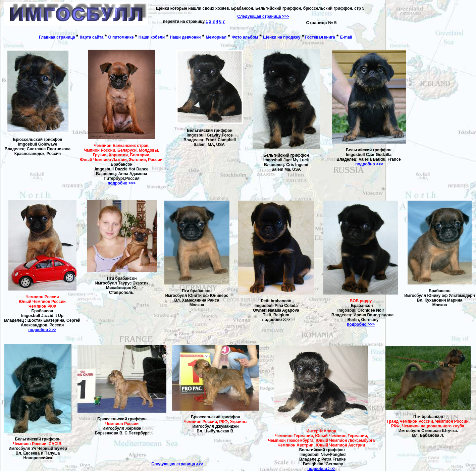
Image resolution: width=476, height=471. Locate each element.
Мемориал (216, 37)
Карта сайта (92, 37)
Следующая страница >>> (177, 464)
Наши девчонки (185, 37)
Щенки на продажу (282, 37)
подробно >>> (122, 183)
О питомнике (121, 37)
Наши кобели (152, 37)
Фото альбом (245, 37)
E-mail (346, 37)
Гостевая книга (319, 37)
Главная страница (58, 37)
